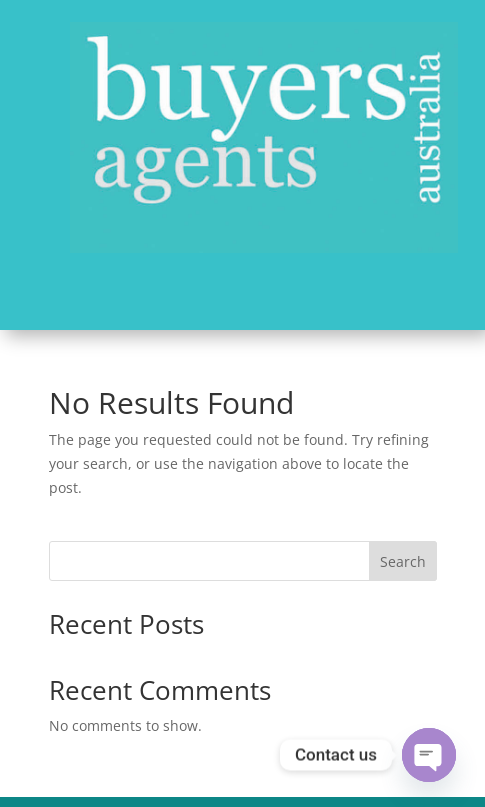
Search (403, 561)
